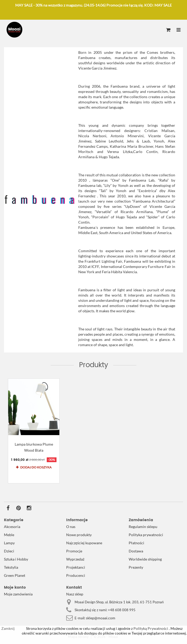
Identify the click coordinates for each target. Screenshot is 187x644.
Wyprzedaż (75, 559)
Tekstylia (11, 567)
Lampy (9, 543)
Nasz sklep (75, 594)
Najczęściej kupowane (84, 543)
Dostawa (136, 551)
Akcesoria (12, 527)
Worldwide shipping (145, 559)
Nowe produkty (79, 535)
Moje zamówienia (18, 594)
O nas (71, 527)
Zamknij (8, 628)
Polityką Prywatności (150, 628)
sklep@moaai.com (101, 618)
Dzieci (9, 551)
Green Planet (15, 575)
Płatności (136, 543)
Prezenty (136, 567)
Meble (9, 535)
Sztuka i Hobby (16, 559)
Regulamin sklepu (143, 527)
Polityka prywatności (146, 535)
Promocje (74, 551)
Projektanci (76, 567)
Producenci (76, 575)
